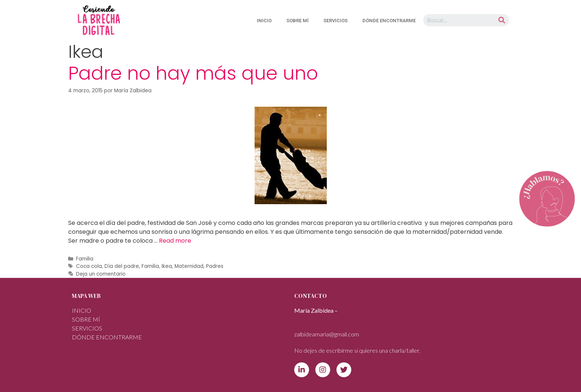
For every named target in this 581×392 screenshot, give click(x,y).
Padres (215, 266)
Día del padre (122, 266)
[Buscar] (502, 20)
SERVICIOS (336, 21)
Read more (175, 241)
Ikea (167, 266)
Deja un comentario (101, 274)
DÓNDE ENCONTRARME (389, 21)
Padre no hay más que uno (193, 73)
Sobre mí (298, 21)
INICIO (264, 21)
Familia (85, 259)
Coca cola (89, 266)
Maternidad (189, 266)
